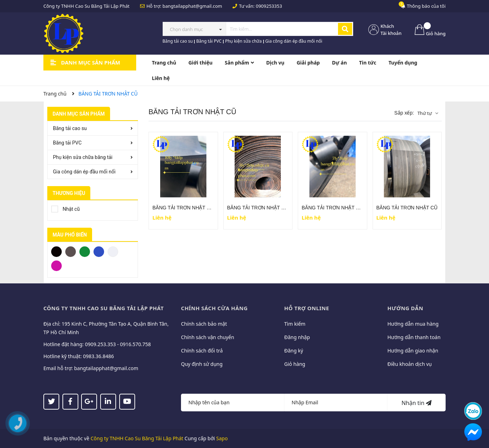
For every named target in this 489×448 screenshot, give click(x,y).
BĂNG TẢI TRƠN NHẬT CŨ (407, 208)
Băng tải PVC (209, 41)
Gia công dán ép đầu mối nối (294, 41)
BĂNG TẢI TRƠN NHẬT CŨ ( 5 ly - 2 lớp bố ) (277, 208)
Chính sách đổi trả (202, 351)
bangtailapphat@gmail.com (192, 6)
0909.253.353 (101, 344)
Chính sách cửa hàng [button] (214, 308)
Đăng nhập (297, 337)
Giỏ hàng (295, 364)
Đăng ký (294, 351)
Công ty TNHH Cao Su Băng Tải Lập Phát (137, 438)
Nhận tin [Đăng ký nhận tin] (416, 403)
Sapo (222, 438)
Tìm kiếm (295, 324)
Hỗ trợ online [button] (307, 308)
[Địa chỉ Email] (336, 403)
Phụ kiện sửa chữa (243, 41)
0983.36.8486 (98, 356)
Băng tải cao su (178, 41)
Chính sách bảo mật (204, 324)
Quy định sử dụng (202, 364)
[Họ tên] (233, 403)
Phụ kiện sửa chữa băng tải (83, 157)
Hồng (56, 265)
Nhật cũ (65, 208)
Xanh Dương (99, 251)
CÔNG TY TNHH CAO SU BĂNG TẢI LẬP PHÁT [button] (104, 308)
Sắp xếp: (404, 113)
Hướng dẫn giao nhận (413, 351)
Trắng (113, 251)
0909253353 (269, 6)
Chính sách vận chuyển (208, 337)
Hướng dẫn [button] (405, 308)
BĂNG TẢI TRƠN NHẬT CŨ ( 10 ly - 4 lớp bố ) (203, 208)
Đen (56, 251)
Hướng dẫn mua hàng (413, 324)
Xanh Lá (85, 251)
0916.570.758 (135, 344)
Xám (71, 251)
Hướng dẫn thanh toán (414, 337)
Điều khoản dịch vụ (410, 364)
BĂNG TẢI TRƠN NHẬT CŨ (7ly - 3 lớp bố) (349, 208)
